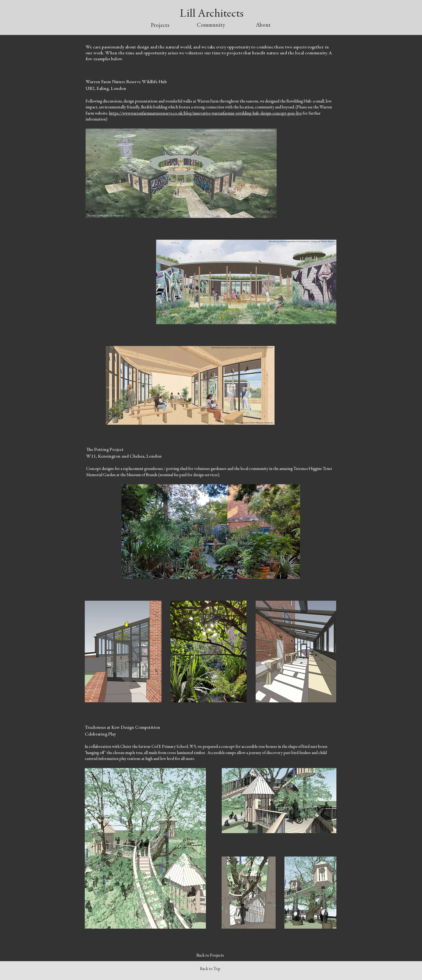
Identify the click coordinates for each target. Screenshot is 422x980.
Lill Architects (212, 14)
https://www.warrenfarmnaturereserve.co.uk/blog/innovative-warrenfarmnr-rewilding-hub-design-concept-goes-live (205, 114)
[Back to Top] (211, 969)
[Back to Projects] (211, 956)
